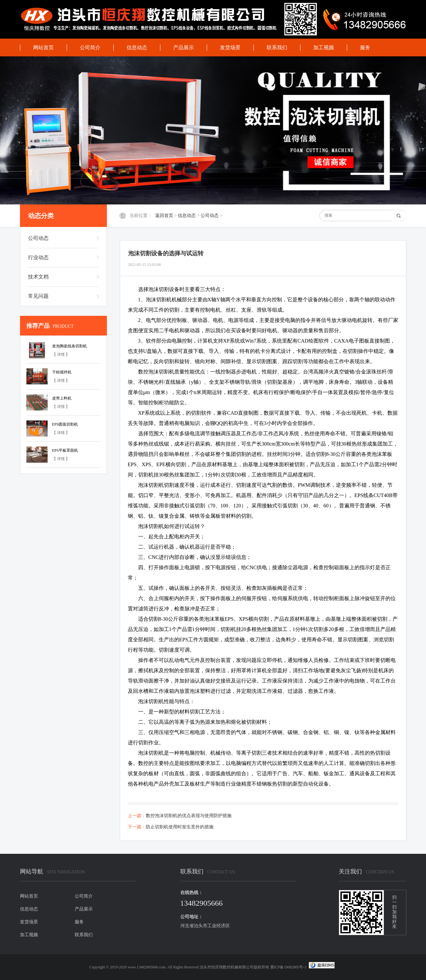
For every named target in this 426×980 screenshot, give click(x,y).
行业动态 (38, 257)
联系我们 (277, 47)
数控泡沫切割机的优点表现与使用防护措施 (189, 816)
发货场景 (230, 47)
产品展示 (184, 47)
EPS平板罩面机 (65, 450)
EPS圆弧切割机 (65, 424)
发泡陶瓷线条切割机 (70, 346)
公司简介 (90, 47)
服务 (365, 47)
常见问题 (38, 296)
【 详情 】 (61, 354)
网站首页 (43, 47)
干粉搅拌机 (62, 372)
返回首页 (164, 216)
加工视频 (324, 47)
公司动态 (210, 216)
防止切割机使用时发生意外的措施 (180, 827)
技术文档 (38, 277)
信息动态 (137, 47)
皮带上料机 (62, 398)
